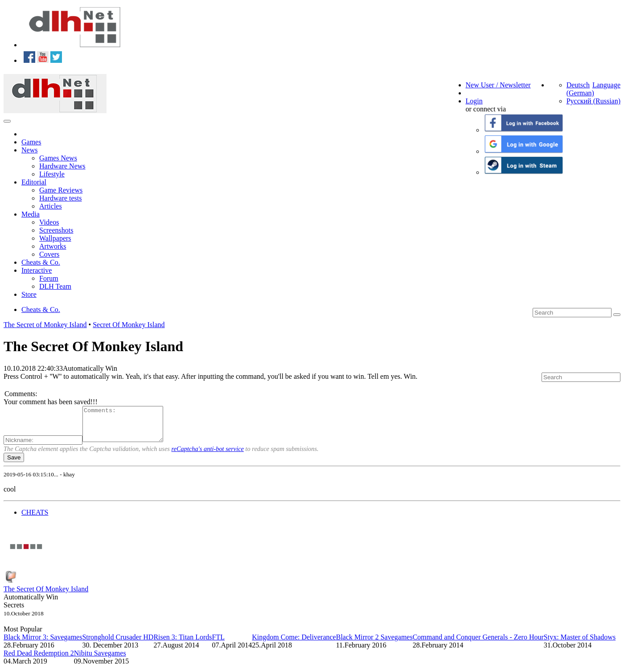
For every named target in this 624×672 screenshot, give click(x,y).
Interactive (37, 270)
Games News (58, 158)
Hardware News (62, 166)
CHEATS (35, 519)
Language (606, 85)
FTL (218, 644)
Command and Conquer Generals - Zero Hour (478, 644)
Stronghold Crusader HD (118, 644)
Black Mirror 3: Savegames (43, 644)
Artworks (53, 246)
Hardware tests (61, 198)
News (29, 150)
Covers (49, 254)
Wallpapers (55, 238)
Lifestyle (52, 174)
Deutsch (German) (580, 89)
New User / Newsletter (498, 85)
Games (31, 142)
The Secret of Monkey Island (45, 325)
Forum (49, 278)
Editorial (34, 182)
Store (29, 294)
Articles (51, 206)
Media (31, 214)
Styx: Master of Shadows (580, 644)
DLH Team (55, 286)
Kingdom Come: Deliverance (294, 644)
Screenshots (56, 230)
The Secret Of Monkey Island (46, 596)
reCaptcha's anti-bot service (208, 455)
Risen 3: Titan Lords (183, 644)
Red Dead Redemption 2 (39, 660)
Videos (49, 222)
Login (474, 101)
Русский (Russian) (593, 101)
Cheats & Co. (41, 262)
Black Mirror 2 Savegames (374, 644)
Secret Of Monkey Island (129, 325)
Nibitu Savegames (100, 660)
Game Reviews (61, 190)
